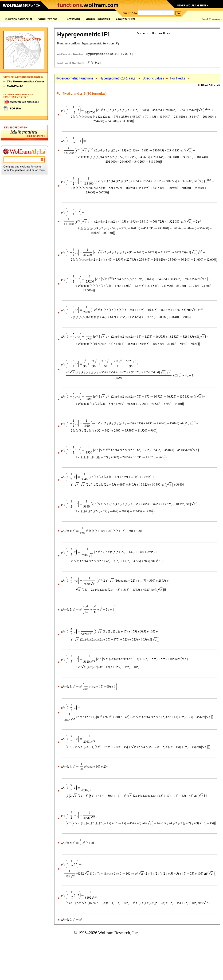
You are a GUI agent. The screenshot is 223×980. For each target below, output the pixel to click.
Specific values (153, 78)
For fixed (178, 78)
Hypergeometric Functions (75, 78)
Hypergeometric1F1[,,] (118, 78)
